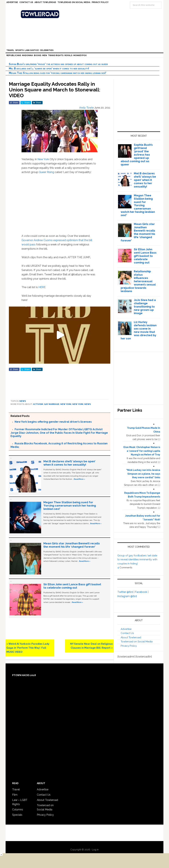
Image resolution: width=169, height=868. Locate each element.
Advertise (126, 629)
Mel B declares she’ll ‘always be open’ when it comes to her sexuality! (49, 68)
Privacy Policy (129, 646)
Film (15, 795)
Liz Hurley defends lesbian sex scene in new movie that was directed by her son (139, 330)
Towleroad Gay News (85, 14)
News (23, 401)
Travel (16, 789)
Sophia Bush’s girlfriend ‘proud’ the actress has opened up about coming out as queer (58, 64)
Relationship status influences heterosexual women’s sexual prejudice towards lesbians (138, 281)
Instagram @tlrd (127, 596)
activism (38, 404)
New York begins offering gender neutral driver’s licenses (53, 422)
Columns (18, 810)
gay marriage (52, 404)
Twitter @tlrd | (126, 592)
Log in (95, 850)
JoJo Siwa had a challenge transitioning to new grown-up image (145, 307)
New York (43, 159)
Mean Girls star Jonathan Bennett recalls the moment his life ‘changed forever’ (72, 545)
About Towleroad (131, 637)
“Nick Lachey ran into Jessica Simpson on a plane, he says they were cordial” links (143, 474)
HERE (42, 287)
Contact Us (127, 633)
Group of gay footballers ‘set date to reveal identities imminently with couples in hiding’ (137, 560)
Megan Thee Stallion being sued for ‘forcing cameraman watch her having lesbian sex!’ (58, 73)
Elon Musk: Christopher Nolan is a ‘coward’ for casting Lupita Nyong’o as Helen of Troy (142, 451)
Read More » (79, 479)
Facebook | (142, 592)
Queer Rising (46, 172)
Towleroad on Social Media (137, 642)
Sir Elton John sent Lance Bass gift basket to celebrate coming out (72, 586)
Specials (17, 815)
